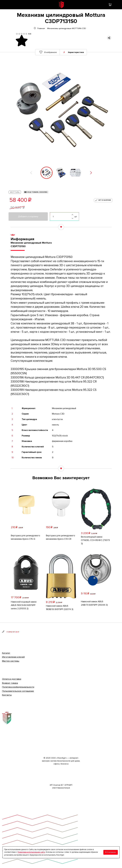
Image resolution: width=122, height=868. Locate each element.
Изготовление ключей (13, 657)
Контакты (7, 695)
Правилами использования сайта (31, 852)
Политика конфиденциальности (18, 687)
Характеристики (76, 52)
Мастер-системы (11, 661)
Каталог (6, 653)
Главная (41, 28)
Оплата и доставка (12, 679)
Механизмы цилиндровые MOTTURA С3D (67, 28)
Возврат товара (10, 683)
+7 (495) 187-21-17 (13, 632)
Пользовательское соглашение (18, 691)
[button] (31, 173)
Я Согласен (111, 852)
